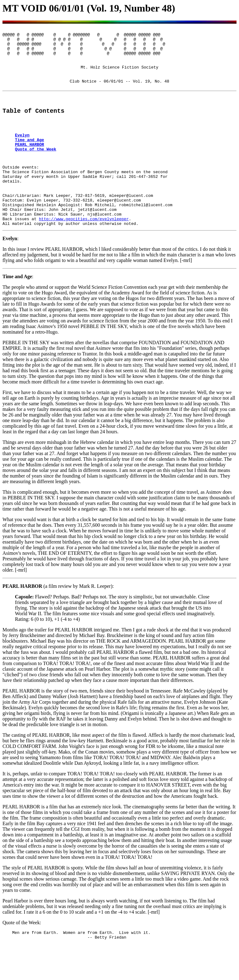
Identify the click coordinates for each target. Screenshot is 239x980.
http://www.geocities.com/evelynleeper (84, 252)
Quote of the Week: (22, 957)
